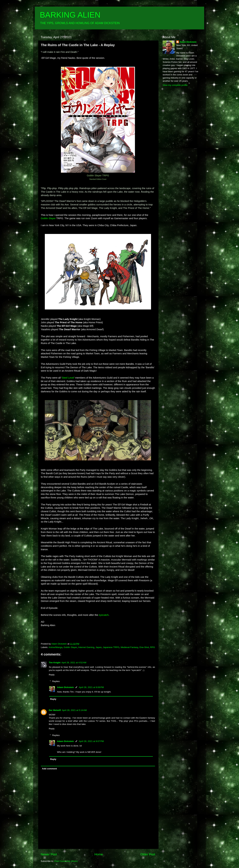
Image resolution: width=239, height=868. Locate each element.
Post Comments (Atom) (66, 861)
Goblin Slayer (70, 647)
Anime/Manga (56, 647)
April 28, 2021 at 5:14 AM (74, 710)
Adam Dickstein (65, 687)
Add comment (49, 769)
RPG (153, 647)
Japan (99, 647)
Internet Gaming (86, 647)
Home (99, 854)
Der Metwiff (55, 710)
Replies (56, 681)
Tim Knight (55, 663)
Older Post (148, 854)
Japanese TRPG (111, 647)
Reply (52, 675)
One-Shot (144, 647)
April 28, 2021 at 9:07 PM (91, 741)
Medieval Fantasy (129, 647)
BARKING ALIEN (70, 15)
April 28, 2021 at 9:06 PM (91, 687)
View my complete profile (175, 85)
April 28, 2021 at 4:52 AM (74, 663)
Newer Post (49, 854)
